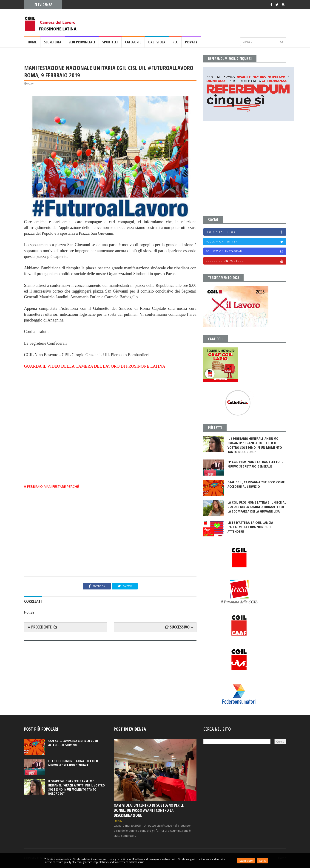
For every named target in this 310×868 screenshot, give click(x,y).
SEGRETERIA (53, 42)
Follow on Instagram (246, 251)
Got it (262, 861)
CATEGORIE (133, 42)
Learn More (246, 861)
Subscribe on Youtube (246, 261)
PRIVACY (191, 42)
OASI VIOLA (157, 42)
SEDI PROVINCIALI (82, 42)
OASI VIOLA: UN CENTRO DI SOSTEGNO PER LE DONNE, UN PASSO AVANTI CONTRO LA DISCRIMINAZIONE (149, 810)
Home (32, 42)
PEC (175, 42)
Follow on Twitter (246, 242)
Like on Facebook (246, 232)
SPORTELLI (110, 42)
